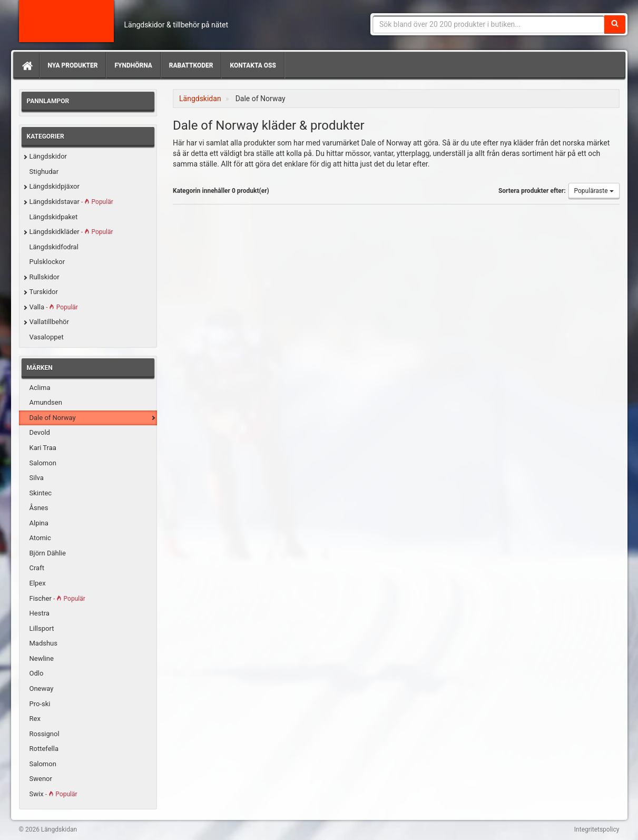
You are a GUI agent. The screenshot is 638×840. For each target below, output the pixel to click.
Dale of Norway (53, 418)
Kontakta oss (253, 65)
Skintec (41, 493)
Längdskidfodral (54, 247)
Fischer (57, 598)
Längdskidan (66, 21)
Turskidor (44, 292)
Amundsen (46, 402)
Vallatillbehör (49, 322)
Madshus (44, 643)
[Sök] (615, 24)
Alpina (39, 523)
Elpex (38, 583)
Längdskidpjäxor (55, 186)
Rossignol (45, 734)
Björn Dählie (48, 553)
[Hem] (26, 65)
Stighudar (44, 172)
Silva (37, 478)
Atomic (40, 538)
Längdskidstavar (71, 202)
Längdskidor (48, 156)
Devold (40, 432)
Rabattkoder (191, 65)
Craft (37, 568)
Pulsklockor (47, 262)
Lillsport (42, 628)
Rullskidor (45, 277)
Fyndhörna (133, 65)
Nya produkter (73, 65)
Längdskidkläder (71, 232)
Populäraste (594, 191)
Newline (42, 658)
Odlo (37, 673)
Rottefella (44, 749)
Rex (35, 719)
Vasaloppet (47, 337)
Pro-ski (40, 704)
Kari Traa (43, 448)
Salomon (43, 463)
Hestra (40, 613)
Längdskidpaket (54, 217)
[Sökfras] (489, 24)
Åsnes (39, 508)
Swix (53, 794)
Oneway (42, 688)
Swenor (41, 779)
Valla (54, 307)
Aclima (40, 388)
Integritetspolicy (597, 829)
